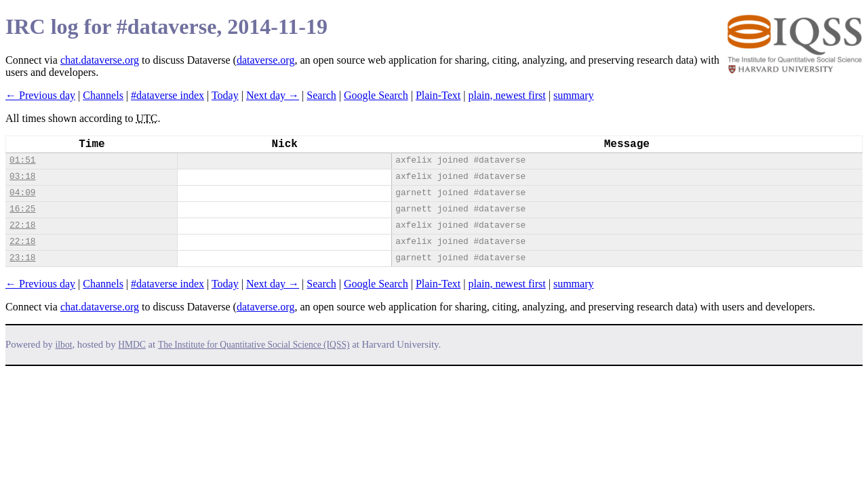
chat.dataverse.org (100, 60)
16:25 (22, 209)
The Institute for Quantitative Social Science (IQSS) (254, 345)
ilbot (64, 345)
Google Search (376, 95)
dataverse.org (265, 60)
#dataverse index (167, 95)
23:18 (22, 258)
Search (321, 95)
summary (574, 95)
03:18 (22, 177)
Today (225, 95)
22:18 (22, 225)
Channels (103, 95)
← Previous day (40, 95)
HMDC (132, 345)
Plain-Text (438, 95)
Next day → (273, 95)
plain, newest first (507, 95)
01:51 (22, 160)
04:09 (22, 193)
